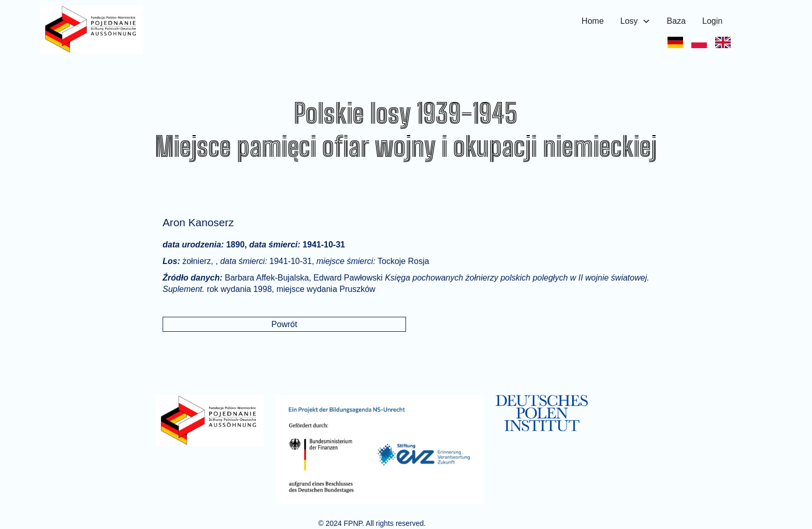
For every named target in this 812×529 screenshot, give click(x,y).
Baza (676, 21)
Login (712, 21)
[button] (635, 21)
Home (593, 21)
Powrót (284, 324)
